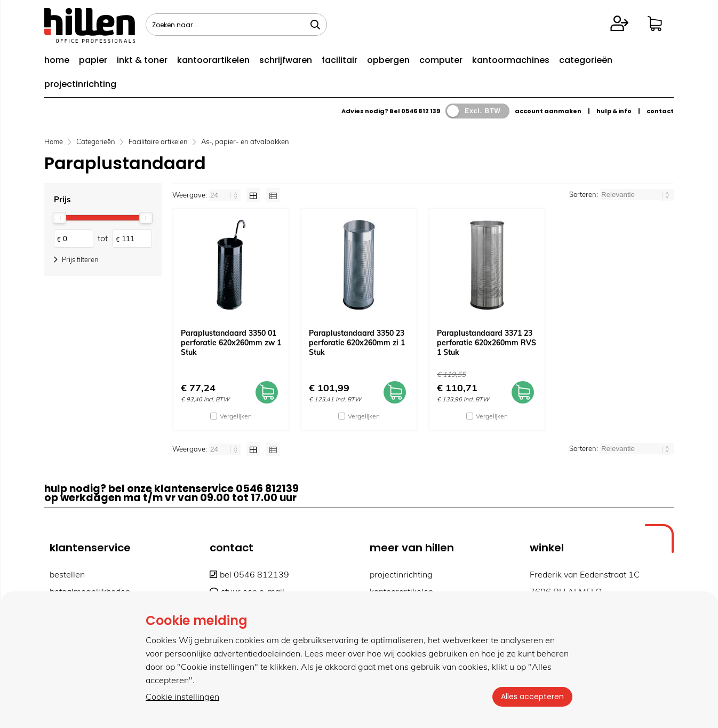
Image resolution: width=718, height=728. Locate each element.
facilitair (340, 60)
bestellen (67, 574)
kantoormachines (511, 60)
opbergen (388, 60)
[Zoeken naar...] (315, 25)
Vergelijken (236, 416)
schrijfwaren (286, 60)
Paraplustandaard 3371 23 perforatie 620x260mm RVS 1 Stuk (486, 343)
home (57, 60)
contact (660, 111)
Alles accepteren (532, 697)
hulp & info (614, 111)
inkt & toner (142, 60)
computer (441, 60)
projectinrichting (80, 84)
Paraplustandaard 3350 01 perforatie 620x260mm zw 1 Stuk (231, 343)
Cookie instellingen (182, 697)
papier (93, 60)
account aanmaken (548, 111)
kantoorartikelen (213, 60)
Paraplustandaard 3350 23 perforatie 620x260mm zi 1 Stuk (357, 343)
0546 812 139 (421, 111)
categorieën (586, 60)
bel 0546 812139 (249, 574)
